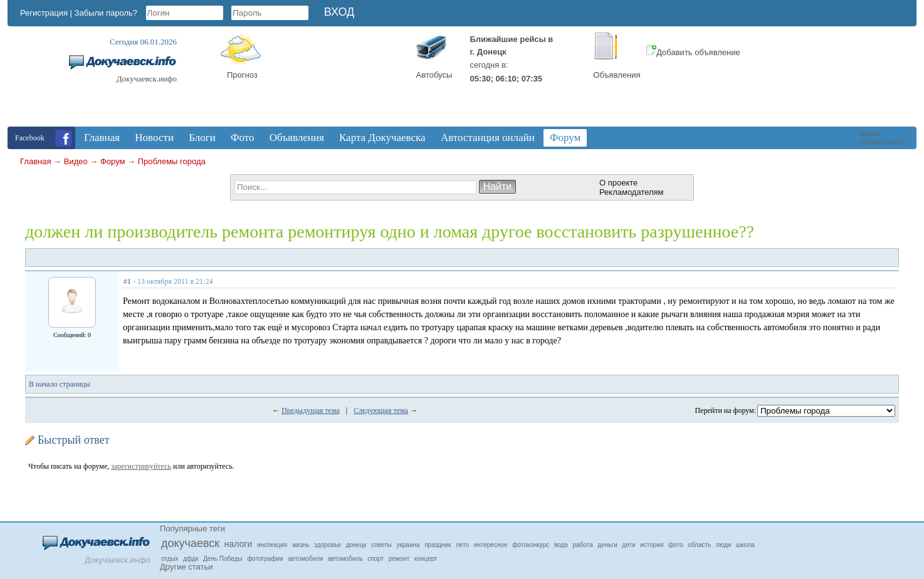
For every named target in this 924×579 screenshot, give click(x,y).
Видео (76, 161)
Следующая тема (381, 410)
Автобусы (434, 75)
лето (462, 545)
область (699, 545)
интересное (491, 545)
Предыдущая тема (311, 410)
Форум (113, 161)
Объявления (617, 75)
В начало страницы (60, 384)
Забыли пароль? (106, 13)
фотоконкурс (531, 545)
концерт (426, 559)
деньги (607, 545)
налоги (239, 544)
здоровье (328, 545)
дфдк (191, 559)
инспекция (272, 545)
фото (676, 545)
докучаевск (190, 543)
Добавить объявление (693, 52)
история (652, 545)
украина (408, 545)
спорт (375, 559)
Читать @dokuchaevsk (881, 138)
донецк (356, 545)
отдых (170, 559)
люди (724, 545)
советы (381, 545)
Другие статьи (186, 567)
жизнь (301, 545)
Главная (35, 161)
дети (628, 545)
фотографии (265, 559)
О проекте (618, 183)
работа (583, 545)
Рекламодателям (632, 192)
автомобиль (345, 559)
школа (745, 545)
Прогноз (242, 75)
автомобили (306, 559)
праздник (438, 545)
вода (561, 545)
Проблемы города (172, 161)
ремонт (399, 559)
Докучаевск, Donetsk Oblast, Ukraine (343, 80)
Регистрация (44, 13)
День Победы (223, 559)
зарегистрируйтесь (141, 466)
